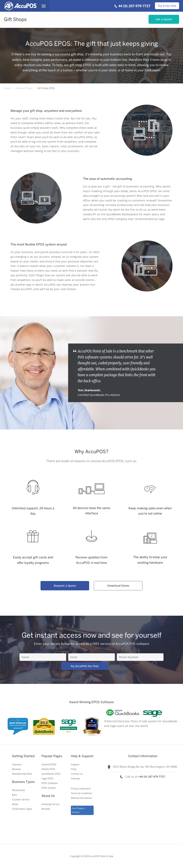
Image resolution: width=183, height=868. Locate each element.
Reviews (16, 769)
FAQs (74, 769)
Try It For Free (167, 6)
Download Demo (118, 586)
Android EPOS (49, 764)
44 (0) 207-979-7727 (134, 6)
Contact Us (77, 774)
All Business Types (22, 809)
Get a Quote (164, 19)
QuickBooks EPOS (51, 774)
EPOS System (49, 788)
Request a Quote (65, 586)
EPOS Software (50, 783)
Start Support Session (78, 810)
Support (75, 764)
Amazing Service (51, 804)
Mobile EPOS (48, 769)
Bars (15, 795)
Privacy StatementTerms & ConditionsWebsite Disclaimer (81, 793)
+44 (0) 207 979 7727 (152, 777)
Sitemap (75, 778)
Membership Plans (22, 774)
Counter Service (21, 799)
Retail (15, 804)
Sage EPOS (47, 778)
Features (17, 764)
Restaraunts (19, 790)
